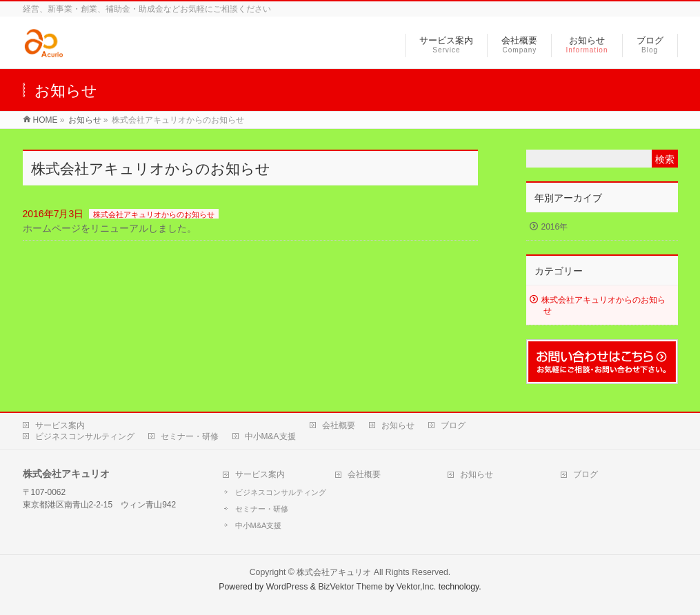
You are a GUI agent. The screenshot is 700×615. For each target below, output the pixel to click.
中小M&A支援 (270, 436)
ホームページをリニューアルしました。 (110, 228)
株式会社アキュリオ (334, 572)
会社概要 (339, 425)
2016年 (555, 227)
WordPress (287, 587)
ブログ (453, 425)
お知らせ (398, 425)
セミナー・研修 (190, 436)
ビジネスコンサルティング (85, 436)
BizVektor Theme (350, 587)
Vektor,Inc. (417, 587)
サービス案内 (60, 425)
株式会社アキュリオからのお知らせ (154, 214)
